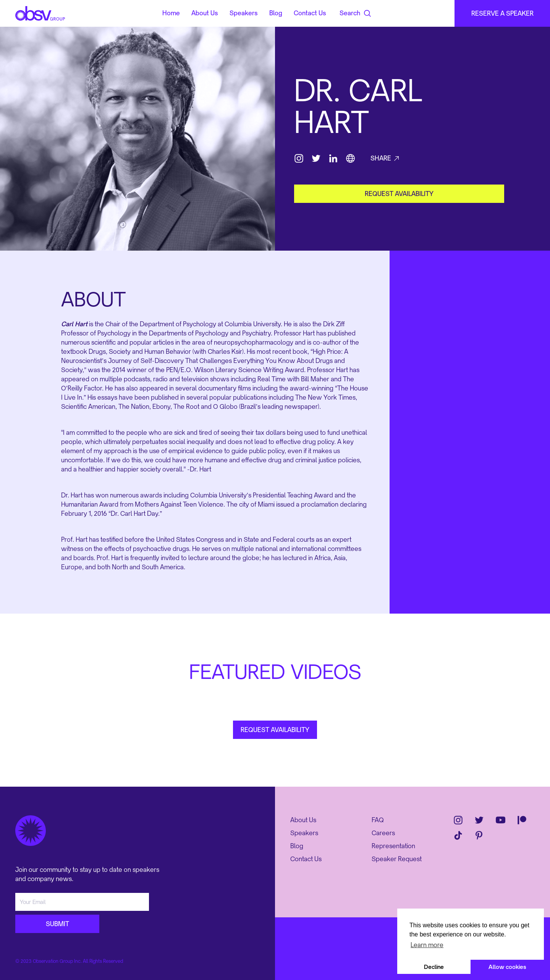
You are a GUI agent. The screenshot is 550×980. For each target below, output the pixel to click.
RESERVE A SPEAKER (502, 13)
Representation (393, 846)
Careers (383, 833)
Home (171, 13)
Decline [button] (434, 967)
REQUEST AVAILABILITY (275, 730)
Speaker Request (397, 859)
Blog (276, 13)
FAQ (378, 820)
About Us (205, 13)
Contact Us (310, 13)
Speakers (244, 13)
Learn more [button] (427, 945)
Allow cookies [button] (507, 967)
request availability (399, 194)
